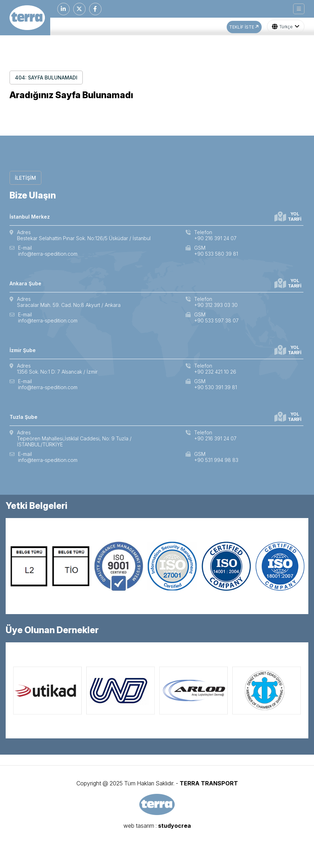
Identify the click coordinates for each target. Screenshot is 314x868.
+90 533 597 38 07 (216, 320)
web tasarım (139, 826)
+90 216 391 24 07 (215, 238)
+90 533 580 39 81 (216, 254)
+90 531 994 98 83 (216, 460)
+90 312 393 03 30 (216, 305)
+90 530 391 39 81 (216, 387)
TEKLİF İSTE (245, 27)
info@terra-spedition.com (48, 254)
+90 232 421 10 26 (215, 372)
